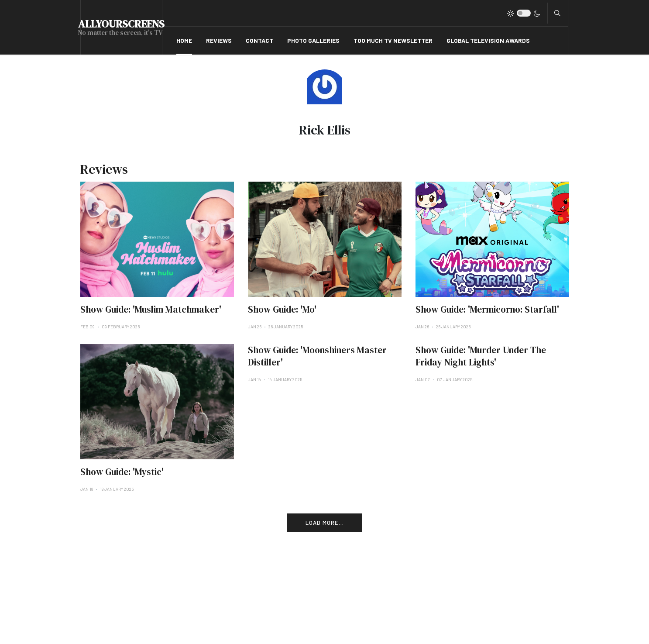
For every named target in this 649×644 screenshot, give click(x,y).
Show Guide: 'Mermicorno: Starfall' (487, 309)
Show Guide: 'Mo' (282, 309)
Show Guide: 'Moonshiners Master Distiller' (317, 356)
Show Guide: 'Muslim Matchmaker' (151, 309)
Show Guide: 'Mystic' (122, 472)
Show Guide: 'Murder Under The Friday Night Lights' (481, 356)
